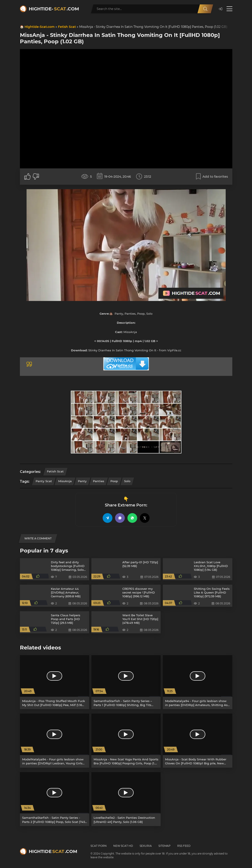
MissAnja (65, 481)
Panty (82, 481)
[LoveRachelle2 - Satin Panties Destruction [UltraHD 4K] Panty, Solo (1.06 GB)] (126, 799)
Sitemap (164, 846)
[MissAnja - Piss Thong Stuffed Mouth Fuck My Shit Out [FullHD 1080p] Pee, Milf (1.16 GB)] (55, 682)
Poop (114, 481)
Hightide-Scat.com (40, 27)
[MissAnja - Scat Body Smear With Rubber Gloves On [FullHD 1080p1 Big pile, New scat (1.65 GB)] (197, 740)
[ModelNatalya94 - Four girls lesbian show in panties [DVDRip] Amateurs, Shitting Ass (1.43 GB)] (197, 682)
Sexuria (146, 846)
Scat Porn (99, 846)
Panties (99, 481)
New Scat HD (123, 846)
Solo (127, 481)
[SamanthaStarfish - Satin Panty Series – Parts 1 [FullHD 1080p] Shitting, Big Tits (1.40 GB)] (126, 682)
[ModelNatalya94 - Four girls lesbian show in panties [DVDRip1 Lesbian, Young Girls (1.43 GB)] (55, 740)
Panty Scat (44, 481)
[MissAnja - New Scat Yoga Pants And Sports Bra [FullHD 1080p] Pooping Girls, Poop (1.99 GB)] (126, 740)
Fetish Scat (67, 27)
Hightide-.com (54, 9)
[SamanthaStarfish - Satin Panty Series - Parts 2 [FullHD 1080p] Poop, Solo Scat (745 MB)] (55, 799)
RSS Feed (184, 846)
